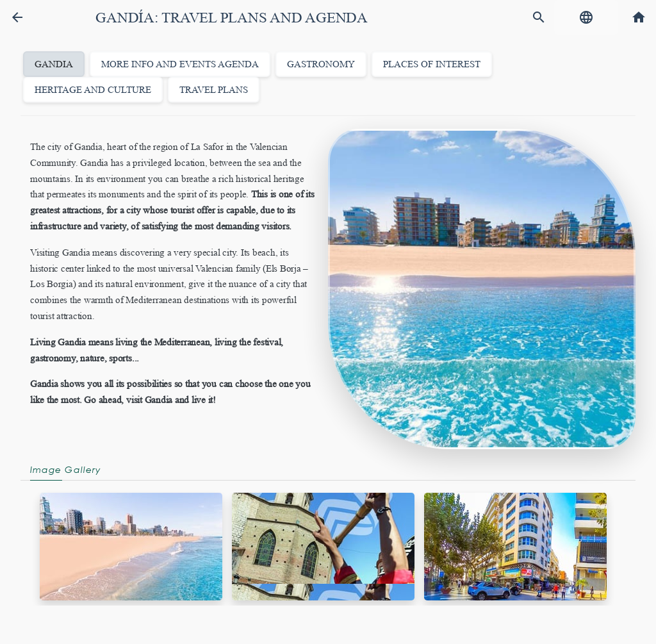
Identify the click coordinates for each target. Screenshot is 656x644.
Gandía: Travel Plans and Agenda (232, 18)
